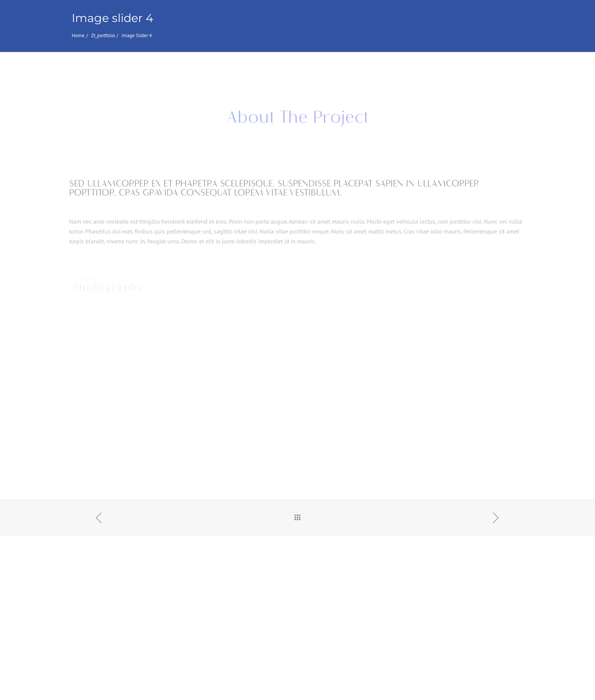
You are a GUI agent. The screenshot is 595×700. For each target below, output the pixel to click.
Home (78, 35)
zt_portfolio (103, 35)
